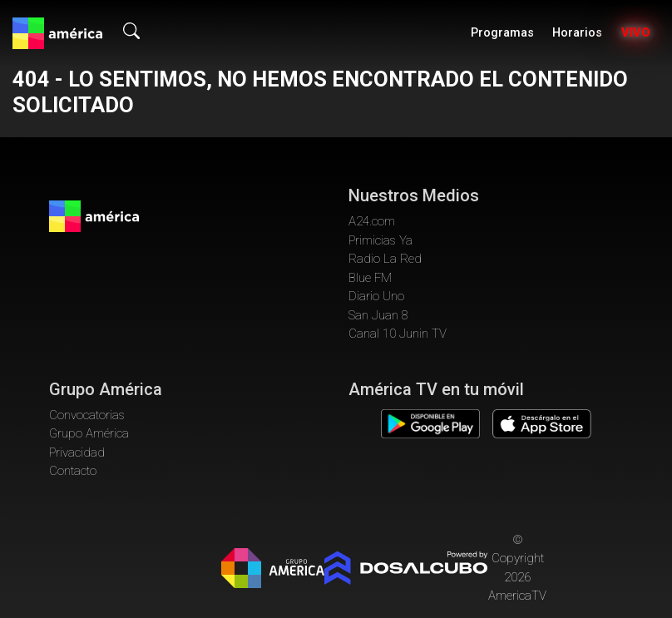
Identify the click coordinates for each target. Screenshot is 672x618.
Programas (502, 33)
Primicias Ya (380, 240)
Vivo (636, 33)
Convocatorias (87, 415)
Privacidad (77, 452)
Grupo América (89, 433)
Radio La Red (385, 259)
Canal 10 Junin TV (398, 334)
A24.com (372, 221)
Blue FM (370, 278)
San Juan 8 (378, 315)
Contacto (73, 471)
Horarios (577, 33)
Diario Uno (376, 296)
